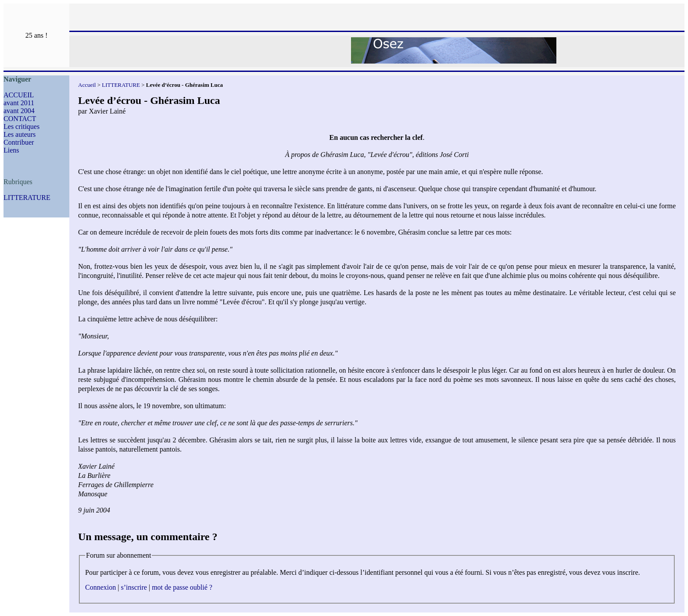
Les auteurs (20, 134)
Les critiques (21, 126)
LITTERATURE (27, 198)
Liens (11, 150)
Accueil (87, 85)
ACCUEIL (19, 95)
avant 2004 (19, 111)
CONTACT (20, 119)
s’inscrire (134, 587)
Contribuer (19, 142)
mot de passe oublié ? (182, 587)
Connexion (100, 587)
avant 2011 (19, 103)
